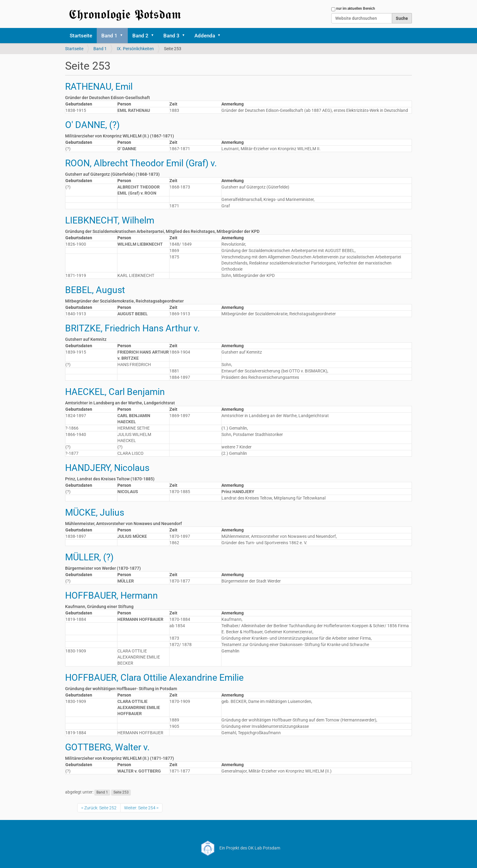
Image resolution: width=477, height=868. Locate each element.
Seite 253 (121, 792)
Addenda (205, 36)
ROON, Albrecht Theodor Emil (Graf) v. (141, 163)
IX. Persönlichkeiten (135, 49)
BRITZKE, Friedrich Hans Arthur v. (132, 328)
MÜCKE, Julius (95, 512)
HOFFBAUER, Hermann (111, 595)
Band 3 (171, 36)
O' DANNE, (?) (92, 125)
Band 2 (140, 36)
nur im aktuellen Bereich (356, 9)
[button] (124, 36)
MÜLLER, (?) (89, 557)
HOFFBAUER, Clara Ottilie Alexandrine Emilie (154, 678)
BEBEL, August (95, 290)
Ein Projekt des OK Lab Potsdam (239, 848)
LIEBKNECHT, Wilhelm (110, 220)
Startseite (81, 36)
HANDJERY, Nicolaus (107, 468)
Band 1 (109, 36)
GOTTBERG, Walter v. (107, 747)
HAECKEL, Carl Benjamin (115, 392)
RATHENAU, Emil (99, 86)
